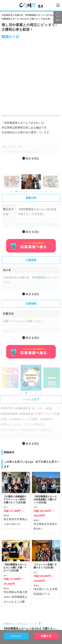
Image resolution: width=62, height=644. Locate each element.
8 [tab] (46, 192)
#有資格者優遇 (9, 414)
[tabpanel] (31, 182)
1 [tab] (11, 192)
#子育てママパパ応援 (47, 414)
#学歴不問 (6, 408)
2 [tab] (16, 192)
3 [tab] (21, 192)
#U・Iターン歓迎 (42, 408)
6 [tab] (36, 192)
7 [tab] (41, 192)
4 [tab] (26, 192)
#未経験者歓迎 (22, 408)
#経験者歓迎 (26, 414)
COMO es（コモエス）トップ (20, 624)
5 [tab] (31, 192)
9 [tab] (51, 192)
